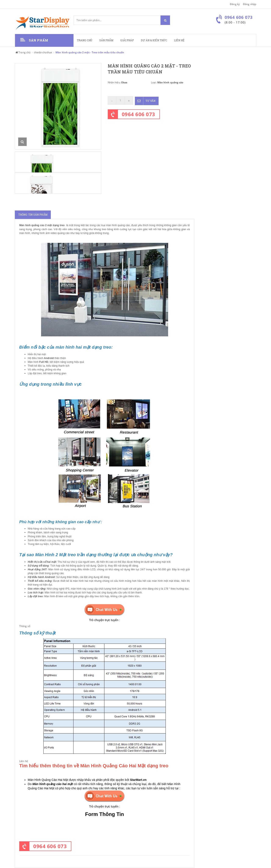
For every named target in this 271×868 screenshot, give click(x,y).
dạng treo (58, 225)
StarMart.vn (138, 780)
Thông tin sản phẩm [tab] (33, 215)
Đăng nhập (250, 4)
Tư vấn (146, 100)
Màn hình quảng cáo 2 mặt (36, 225)
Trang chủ (85, 40)
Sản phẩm (106, 40)
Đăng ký (235, 4)
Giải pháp (127, 40)
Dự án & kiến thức (154, 40)
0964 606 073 (138, 114)
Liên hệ (179, 40)
